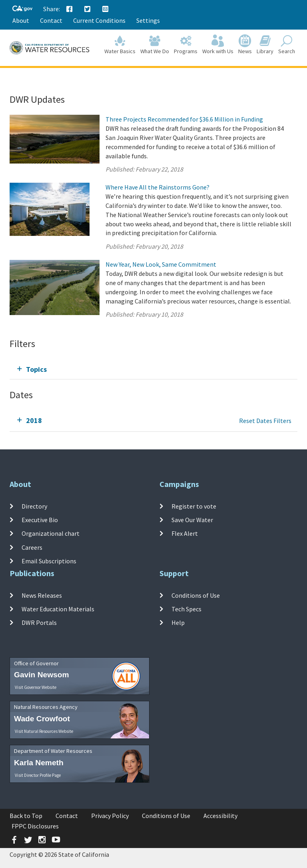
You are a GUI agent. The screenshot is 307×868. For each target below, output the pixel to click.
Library (265, 45)
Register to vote (194, 506)
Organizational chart (51, 533)
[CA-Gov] (22, 9)
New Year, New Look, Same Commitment (161, 264)
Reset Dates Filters (265, 421)
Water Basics (120, 45)
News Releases (42, 595)
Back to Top (26, 816)
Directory (34, 506)
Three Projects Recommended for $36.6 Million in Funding (184, 119)
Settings (148, 20)
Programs (186, 45)
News (245, 45)
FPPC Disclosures (35, 826)
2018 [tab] (34, 420)
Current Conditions (99, 20)
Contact (51, 20)
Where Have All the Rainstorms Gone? (157, 187)
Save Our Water (192, 520)
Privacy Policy (110, 816)
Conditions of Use (196, 595)
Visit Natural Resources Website (44, 731)
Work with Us (218, 45)
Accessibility (220, 816)
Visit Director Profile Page (38, 775)
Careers (32, 547)
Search (287, 45)
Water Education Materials (58, 609)
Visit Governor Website (36, 687)
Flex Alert (185, 533)
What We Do (155, 45)
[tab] (153, 369)
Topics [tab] (36, 369)
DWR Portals (39, 623)
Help (178, 623)
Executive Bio (40, 520)
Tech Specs (186, 609)
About (21, 20)
